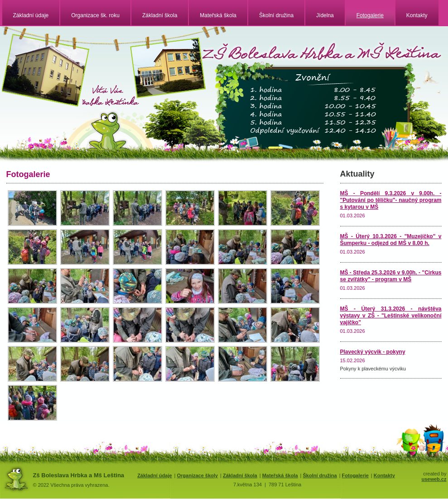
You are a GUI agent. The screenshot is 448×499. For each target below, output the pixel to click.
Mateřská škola (218, 15)
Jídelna (325, 15)
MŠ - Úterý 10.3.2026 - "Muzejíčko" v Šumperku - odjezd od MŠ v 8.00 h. (391, 240)
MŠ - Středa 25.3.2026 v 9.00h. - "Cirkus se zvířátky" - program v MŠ (391, 276)
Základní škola (160, 15)
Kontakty (417, 15)
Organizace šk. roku (95, 15)
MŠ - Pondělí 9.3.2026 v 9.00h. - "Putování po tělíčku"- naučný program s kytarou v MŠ (391, 200)
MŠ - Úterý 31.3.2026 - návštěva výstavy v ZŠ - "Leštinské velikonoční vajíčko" (391, 316)
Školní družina (276, 15)
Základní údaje (31, 15)
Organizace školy (197, 475)
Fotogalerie (370, 15)
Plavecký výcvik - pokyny (373, 352)
